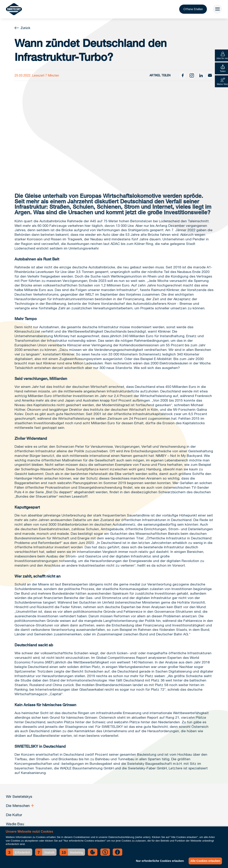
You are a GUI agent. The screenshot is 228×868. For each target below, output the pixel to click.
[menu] (217, 10)
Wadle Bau (15, 824)
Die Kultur (14, 815)
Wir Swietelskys (19, 796)
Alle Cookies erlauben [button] (205, 861)
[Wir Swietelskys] (14, 10)
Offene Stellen (189, 10)
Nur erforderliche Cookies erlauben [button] (158, 861)
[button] (19, 852)
